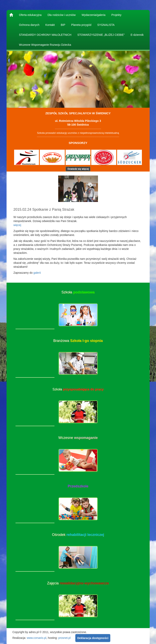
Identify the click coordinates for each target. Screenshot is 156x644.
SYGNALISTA (106, 25)
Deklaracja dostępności (93, 638)
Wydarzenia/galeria (94, 15)
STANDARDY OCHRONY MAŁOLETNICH (45, 35)
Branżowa (78, 341)
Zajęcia (78, 583)
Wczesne (78, 438)
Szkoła (78, 292)
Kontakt (50, 25)
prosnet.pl (64, 638)
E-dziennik (137, 35)
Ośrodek (78, 535)
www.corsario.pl (37, 638)
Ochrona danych (29, 25)
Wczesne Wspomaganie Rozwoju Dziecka (45, 45)
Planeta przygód (81, 25)
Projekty (116, 15)
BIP (63, 25)
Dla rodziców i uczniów (62, 15)
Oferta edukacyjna (30, 15)
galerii (37, 273)
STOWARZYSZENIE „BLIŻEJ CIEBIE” (101, 35)
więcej (17, 225)
